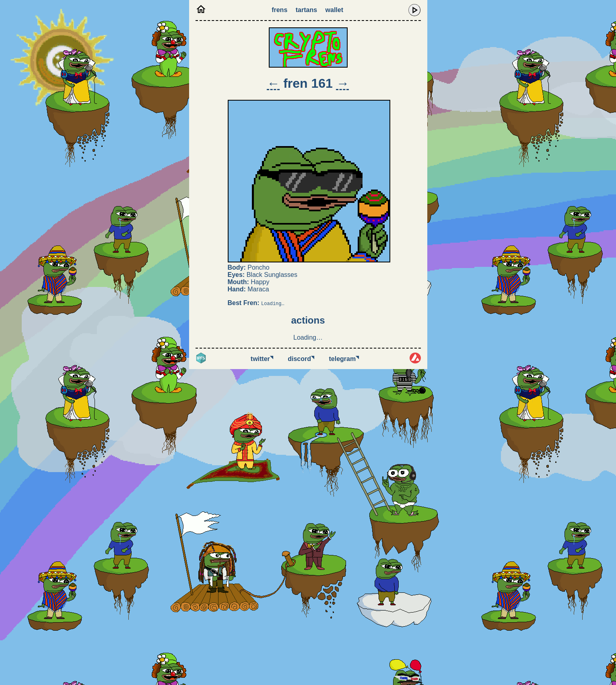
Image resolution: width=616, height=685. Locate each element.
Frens (279, 10)
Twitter (262, 359)
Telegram (344, 359)
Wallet (334, 10)
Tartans (306, 10)
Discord (301, 359)
